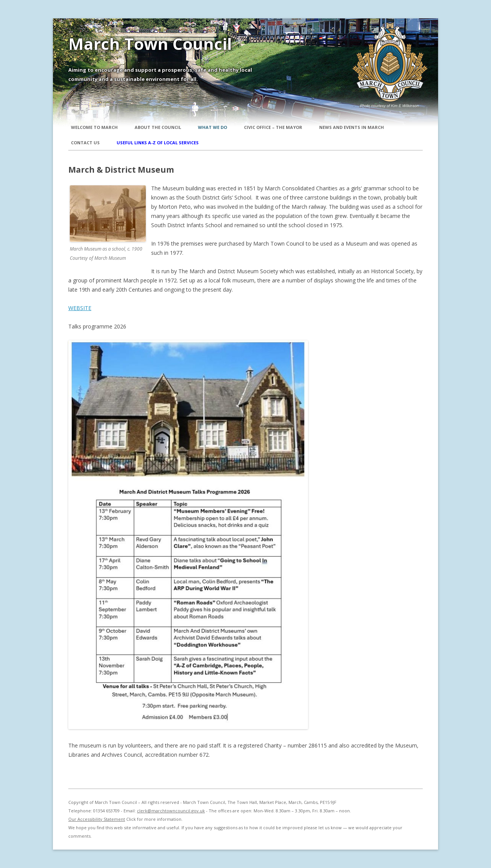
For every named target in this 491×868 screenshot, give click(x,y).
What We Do (213, 127)
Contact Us (85, 143)
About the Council (158, 127)
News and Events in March (352, 127)
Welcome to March (94, 127)
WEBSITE (80, 308)
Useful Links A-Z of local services (158, 143)
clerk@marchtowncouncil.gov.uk (171, 811)
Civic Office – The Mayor (273, 127)
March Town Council (150, 44)
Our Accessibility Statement (97, 819)
